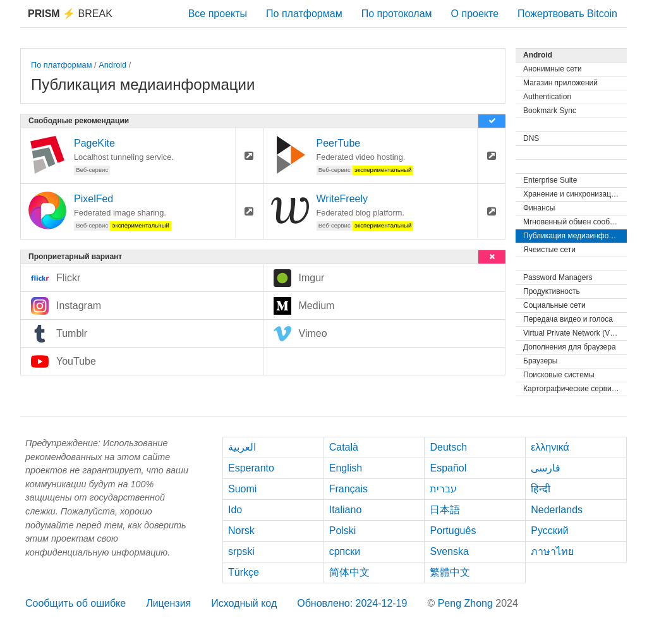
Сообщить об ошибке (76, 603)
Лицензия (168, 603)
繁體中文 (450, 572)
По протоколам (397, 14)
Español (448, 468)
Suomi (242, 489)
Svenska (449, 551)
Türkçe (244, 572)
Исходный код (244, 603)
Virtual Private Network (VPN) (573, 333)
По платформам (304, 14)
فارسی (546, 468)
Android (112, 65)
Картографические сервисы (572, 389)
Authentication (547, 97)
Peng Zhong (467, 603)
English (346, 468)
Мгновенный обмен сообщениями (575, 222)
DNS (531, 138)
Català (344, 447)
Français (348, 489)
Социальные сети (554, 305)
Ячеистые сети (549, 250)
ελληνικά (550, 447)
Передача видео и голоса (568, 319)
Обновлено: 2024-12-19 (352, 603)
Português (453, 531)
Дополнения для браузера (570, 347)
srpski (241, 551)
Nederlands (557, 510)
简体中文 (349, 572)
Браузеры (540, 361)
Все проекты (218, 14)
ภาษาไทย (552, 551)
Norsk (241, 531)
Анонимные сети (553, 69)
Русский (549, 531)
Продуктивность (552, 291)
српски (345, 551)
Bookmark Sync (550, 111)
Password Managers (558, 277)
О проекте (475, 14)
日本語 (445, 510)
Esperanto (251, 468)
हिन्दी (541, 489)
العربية (242, 447)
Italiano (346, 510)
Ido (235, 510)
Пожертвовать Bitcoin (567, 14)
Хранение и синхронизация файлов (575, 194)
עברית (443, 489)
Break (70, 14)
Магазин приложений (560, 83)
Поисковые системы (559, 375)
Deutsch (448, 447)
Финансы (539, 208)
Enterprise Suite (550, 180)
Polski (343, 531)
